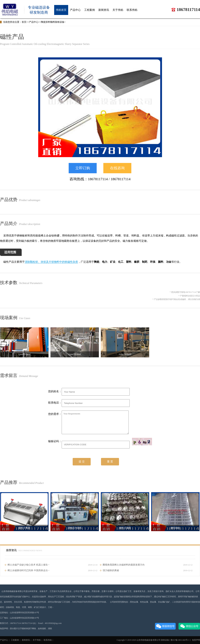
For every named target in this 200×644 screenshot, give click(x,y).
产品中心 (34, 22)
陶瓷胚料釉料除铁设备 (53, 22)
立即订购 (83, 168)
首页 (24, 22)
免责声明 (196, 640)
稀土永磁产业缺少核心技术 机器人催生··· (52, 565)
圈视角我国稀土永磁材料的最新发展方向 (148, 565)
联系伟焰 (48, 640)
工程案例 (15, 640)
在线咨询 (117, 168)
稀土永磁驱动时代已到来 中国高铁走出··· (52, 571)
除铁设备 (165, 640)
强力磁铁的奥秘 (148, 571)
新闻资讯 (26, 640)
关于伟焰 (37, 640)
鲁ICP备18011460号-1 (180, 640)
